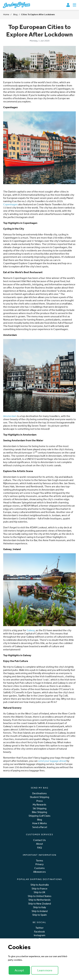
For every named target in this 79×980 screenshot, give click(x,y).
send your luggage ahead (52, 761)
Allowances (39, 872)
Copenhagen (10, 204)
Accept (19, 970)
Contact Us (39, 840)
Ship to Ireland (40, 911)
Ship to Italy (39, 907)
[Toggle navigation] (74, 5)
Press (40, 801)
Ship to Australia (40, 885)
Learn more (45, 970)
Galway (31, 630)
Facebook (39, 932)
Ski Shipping (40, 808)
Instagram (40, 935)
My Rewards (39, 805)
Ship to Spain (39, 915)
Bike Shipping (39, 812)
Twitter (39, 928)
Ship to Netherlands (39, 900)
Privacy (39, 864)
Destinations (39, 793)
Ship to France (39, 889)
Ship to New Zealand (39, 904)
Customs (39, 868)
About (39, 844)
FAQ (39, 848)
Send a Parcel (40, 827)
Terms (39, 861)
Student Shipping (39, 797)
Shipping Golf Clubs (39, 816)
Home (6, 14)
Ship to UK (39, 892)
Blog (15, 14)
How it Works (40, 823)
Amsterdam (10, 416)
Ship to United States (40, 896)
